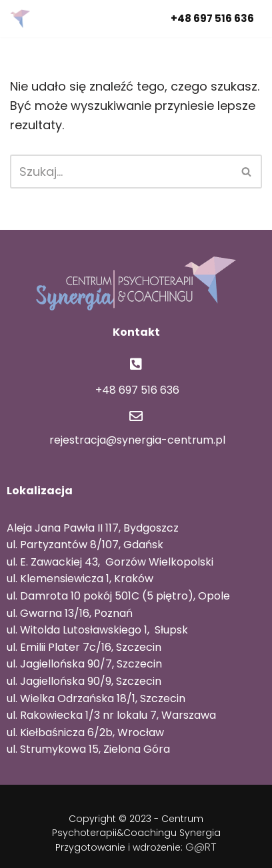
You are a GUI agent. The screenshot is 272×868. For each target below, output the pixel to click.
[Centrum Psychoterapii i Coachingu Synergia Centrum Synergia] (23, 19)
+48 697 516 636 (212, 18)
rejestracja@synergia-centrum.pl (136, 440)
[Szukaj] (121, 172)
